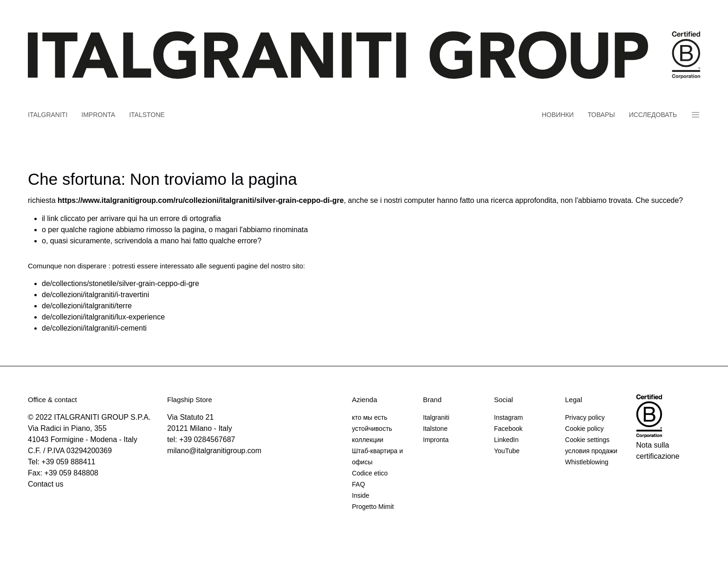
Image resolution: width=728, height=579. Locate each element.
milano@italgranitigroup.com (214, 451)
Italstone (147, 115)
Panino (695, 115)
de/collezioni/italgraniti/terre (87, 306)
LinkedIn (506, 440)
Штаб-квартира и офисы (377, 456)
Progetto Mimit (373, 507)
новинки (558, 115)
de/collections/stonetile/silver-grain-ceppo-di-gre (120, 283)
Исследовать (653, 115)
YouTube (507, 451)
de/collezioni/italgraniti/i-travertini (95, 295)
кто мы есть (370, 417)
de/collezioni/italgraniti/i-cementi (94, 328)
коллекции (368, 440)
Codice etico (370, 473)
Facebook (508, 429)
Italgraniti (48, 115)
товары (601, 115)
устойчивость (372, 429)
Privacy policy (585, 417)
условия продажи (591, 451)
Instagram (508, 417)
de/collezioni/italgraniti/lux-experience (103, 317)
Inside (361, 495)
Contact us (45, 484)
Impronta (98, 115)
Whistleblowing (587, 462)
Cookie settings (587, 440)
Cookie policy (584, 429)
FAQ (358, 484)
